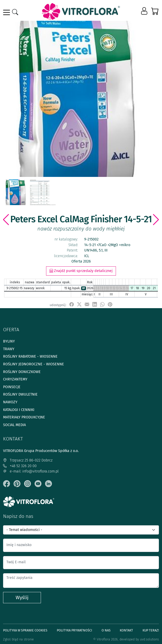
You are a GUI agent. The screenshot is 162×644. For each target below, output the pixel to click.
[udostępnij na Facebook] (72, 305)
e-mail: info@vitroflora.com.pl (31, 471)
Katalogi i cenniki (19, 410)
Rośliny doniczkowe (22, 372)
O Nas (106, 630)
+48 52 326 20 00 (20, 466)
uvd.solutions (149, 639)
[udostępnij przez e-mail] (87, 305)
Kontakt (126, 630)
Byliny (9, 341)
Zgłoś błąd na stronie (18, 639)
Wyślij (22, 597)
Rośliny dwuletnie (20, 394)
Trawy (9, 349)
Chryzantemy (15, 379)
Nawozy (10, 402)
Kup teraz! (151, 630)
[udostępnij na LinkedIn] (95, 305)
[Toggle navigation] (7, 12)
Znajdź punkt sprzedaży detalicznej (81, 271)
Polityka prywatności (74, 630)
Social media (14, 425)
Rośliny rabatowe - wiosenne (30, 356)
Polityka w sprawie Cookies (25, 630)
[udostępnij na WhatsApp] (102, 305)
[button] (145, 11)
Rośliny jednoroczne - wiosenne (34, 364)
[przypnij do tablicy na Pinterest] (110, 305)
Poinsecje (12, 387)
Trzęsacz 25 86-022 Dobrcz (28, 460)
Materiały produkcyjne (24, 417)
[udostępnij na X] (79, 305)
